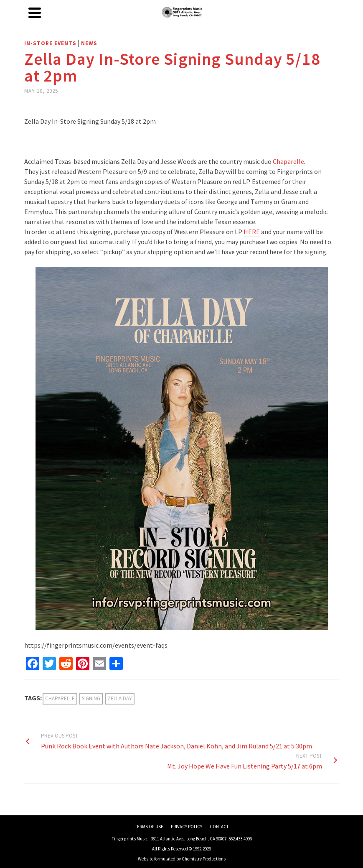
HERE (252, 232)
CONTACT (219, 827)
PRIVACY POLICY (187, 827)
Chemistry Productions (204, 859)
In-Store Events (50, 43)
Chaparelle (288, 161)
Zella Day (120, 698)
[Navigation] (35, 13)
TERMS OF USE (149, 827)
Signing (91, 698)
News (89, 43)
